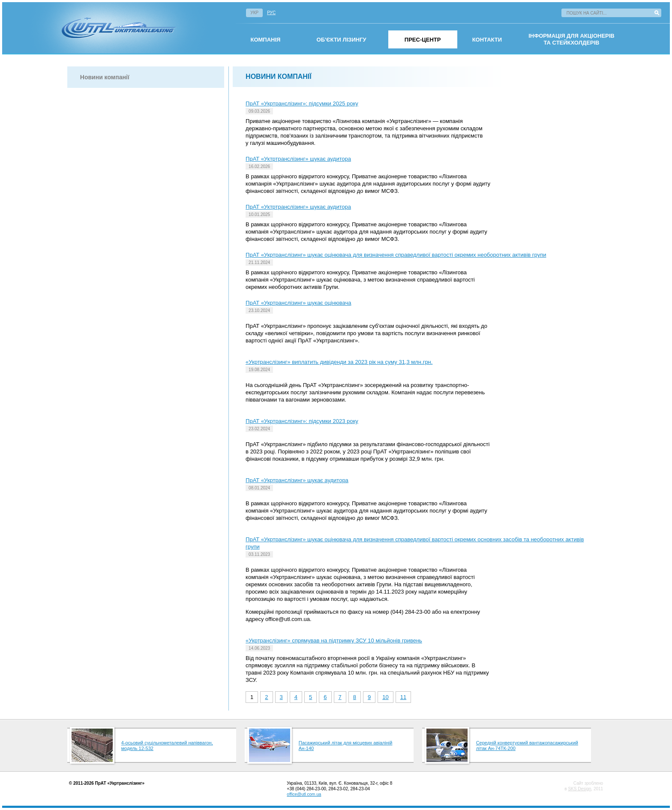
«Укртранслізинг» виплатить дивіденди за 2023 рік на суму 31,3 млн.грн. (339, 362)
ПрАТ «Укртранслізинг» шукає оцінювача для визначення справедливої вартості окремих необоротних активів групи (396, 255)
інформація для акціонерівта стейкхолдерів (571, 39)
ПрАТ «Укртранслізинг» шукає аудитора (297, 480)
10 (385, 697)
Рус (271, 13)
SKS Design (579, 789)
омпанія (265, 40)
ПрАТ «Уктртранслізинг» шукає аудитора (298, 159)
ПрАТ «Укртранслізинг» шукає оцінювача (298, 303)
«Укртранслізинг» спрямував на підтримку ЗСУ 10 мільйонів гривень (334, 640)
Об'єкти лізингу (342, 40)
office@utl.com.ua (304, 794)
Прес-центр (423, 40)
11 (403, 697)
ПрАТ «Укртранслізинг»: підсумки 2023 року (302, 421)
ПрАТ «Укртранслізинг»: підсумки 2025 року (302, 103)
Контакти (487, 40)
